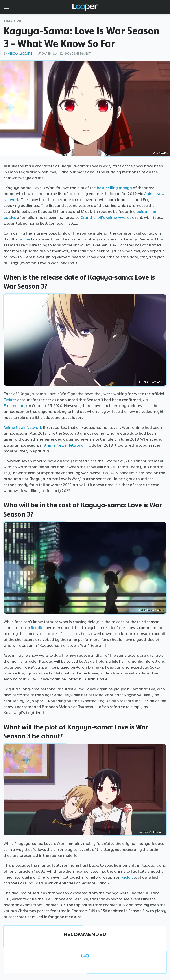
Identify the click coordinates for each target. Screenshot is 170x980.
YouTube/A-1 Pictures (152, 832)
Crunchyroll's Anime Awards (106, 217)
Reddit (37, 628)
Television (12, 21)
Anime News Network (23, 427)
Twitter (10, 400)
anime (24, 239)
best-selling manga (114, 188)
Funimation (14, 406)
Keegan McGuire (20, 54)
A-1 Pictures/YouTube (152, 382)
